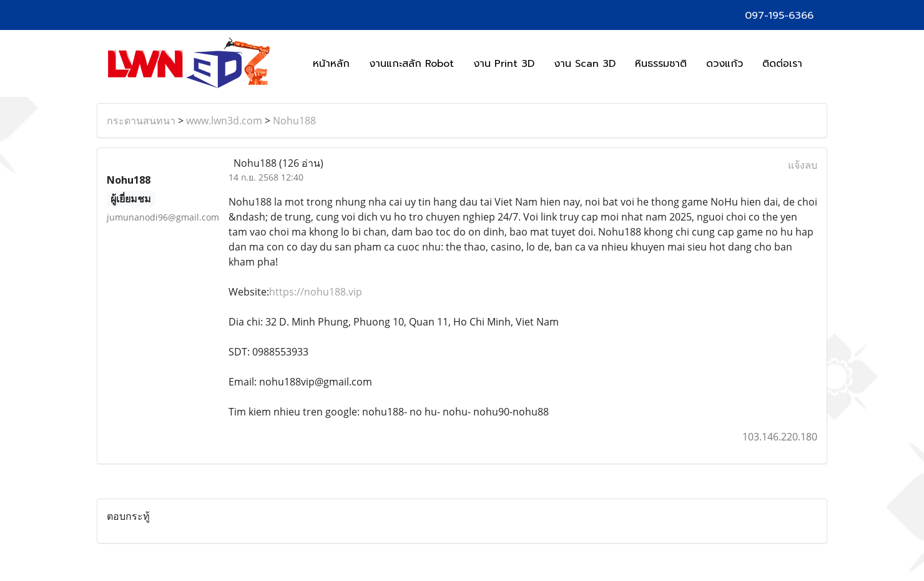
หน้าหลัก (331, 64)
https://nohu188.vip (316, 292)
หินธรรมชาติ (661, 64)
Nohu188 (294, 121)
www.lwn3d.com (224, 121)
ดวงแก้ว (725, 64)
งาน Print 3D (504, 64)
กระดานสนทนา (141, 121)
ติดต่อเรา (782, 64)
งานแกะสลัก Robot (411, 64)
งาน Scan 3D (585, 64)
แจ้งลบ (803, 165)
